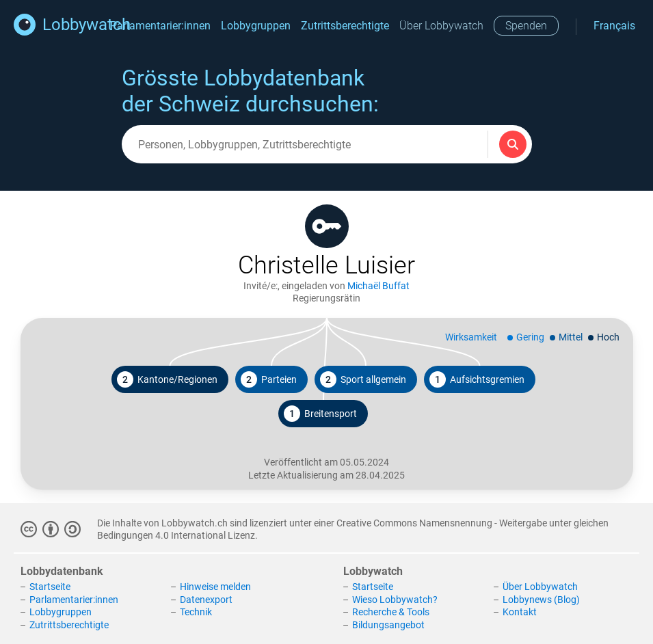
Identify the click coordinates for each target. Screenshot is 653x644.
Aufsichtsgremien (477, 379)
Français (614, 26)
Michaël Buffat (378, 286)
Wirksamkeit (471, 337)
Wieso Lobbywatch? (395, 600)
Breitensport (320, 414)
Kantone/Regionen (167, 379)
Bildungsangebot (388, 625)
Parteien (269, 379)
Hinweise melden (215, 587)
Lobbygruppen (256, 26)
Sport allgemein (363, 379)
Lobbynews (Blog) (541, 600)
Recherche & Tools (391, 612)
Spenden (526, 26)
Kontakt (520, 612)
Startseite (50, 587)
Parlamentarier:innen (160, 26)
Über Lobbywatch (441, 26)
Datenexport (206, 600)
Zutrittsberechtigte (345, 26)
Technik (196, 612)
